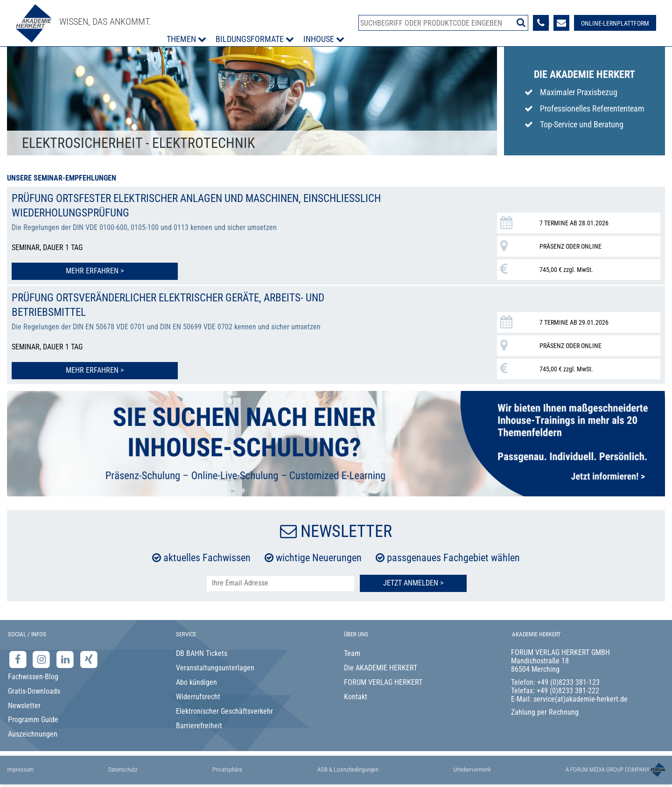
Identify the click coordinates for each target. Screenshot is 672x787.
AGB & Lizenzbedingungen (348, 768)
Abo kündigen (196, 680)
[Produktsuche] (443, 23)
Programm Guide (33, 718)
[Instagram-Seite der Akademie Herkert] (43, 658)
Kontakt (356, 695)
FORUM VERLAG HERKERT (383, 680)
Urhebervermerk (472, 768)
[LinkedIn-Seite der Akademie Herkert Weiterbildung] (66, 658)
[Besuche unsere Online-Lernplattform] (615, 23)
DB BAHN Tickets (202, 651)
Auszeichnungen (33, 732)
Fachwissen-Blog (33, 675)
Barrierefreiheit (199, 724)
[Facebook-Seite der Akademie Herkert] (19, 658)
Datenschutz (123, 768)
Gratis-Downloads (34, 689)
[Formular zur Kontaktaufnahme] (561, 23)
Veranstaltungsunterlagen (215, 666)
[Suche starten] (521, 22)
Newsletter (24, 704)
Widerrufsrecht (198, 695)
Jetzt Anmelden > (413, 581)
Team (352, 651)
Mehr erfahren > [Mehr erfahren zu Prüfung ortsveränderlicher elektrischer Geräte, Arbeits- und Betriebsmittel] (74, 368)
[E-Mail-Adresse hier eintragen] (280, 582)
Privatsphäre (227, 768)
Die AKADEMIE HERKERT (381, 666)
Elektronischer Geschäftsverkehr (224, 709)
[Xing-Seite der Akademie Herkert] (89, 658)
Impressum (20, 768)
